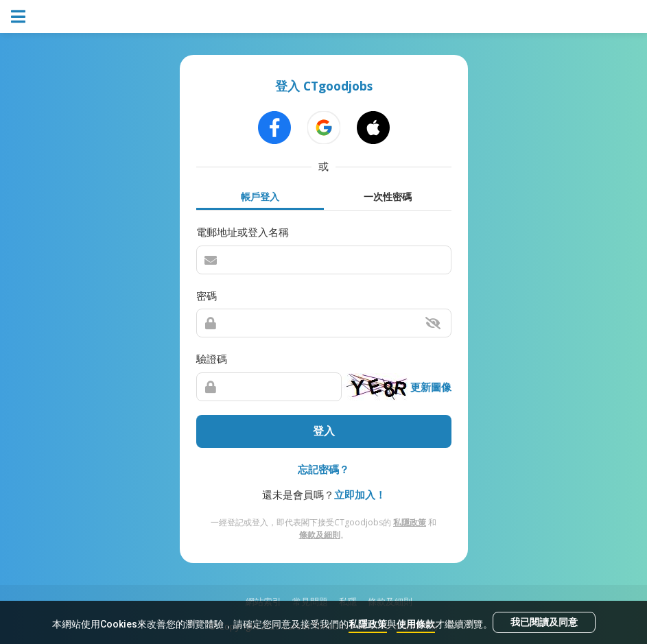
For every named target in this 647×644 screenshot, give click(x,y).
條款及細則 (320, 535)
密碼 (207, 296)
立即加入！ (360, 494)
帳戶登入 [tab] (260, 196)
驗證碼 (212, 359)
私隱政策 (368, 624)
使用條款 (416, 624)
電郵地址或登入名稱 (243, 232)
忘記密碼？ (323, 469)
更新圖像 (431, 387)
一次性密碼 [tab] (388, 196)
